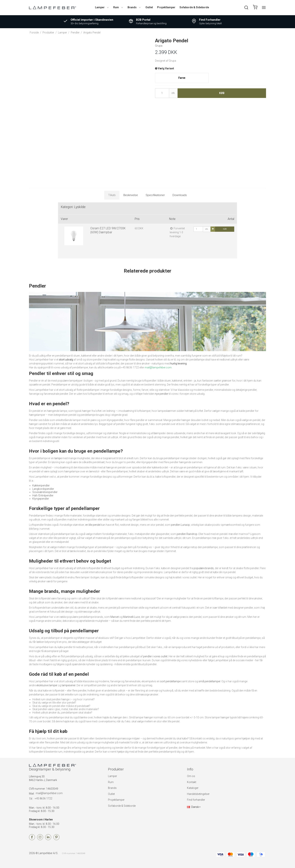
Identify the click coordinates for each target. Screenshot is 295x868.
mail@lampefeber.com (49, 793)
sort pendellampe (170, 681)
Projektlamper (166, 7)
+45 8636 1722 (43, 798)
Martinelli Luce (131, 617)
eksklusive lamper (47, 685)
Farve (182, 78)
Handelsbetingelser (198, 794)
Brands (134, 7)
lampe (58, 458)
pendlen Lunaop (180, 525)
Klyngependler (41, 499)
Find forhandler (196, 800)
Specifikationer (155, 195)
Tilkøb (112, 195)
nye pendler (162, 394)
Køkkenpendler (41, 486)
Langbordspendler (43, 489)
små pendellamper (209, 681)
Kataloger (193, 788)
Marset (115, 617)
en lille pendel (93, 525)
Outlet (149, 7)
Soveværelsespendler (45, 492)
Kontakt (192, 782)
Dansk (193, 807)
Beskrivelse (131, 195)
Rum (118, 7)
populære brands (204, 568)
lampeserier (69, 685)
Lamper (102, 7)
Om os (191, 776)
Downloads (180, 195)
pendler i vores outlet (155, 656)
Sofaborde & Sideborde (194, 7)
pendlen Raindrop (187, 534)
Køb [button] (222, 93)
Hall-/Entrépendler (43, 495)
